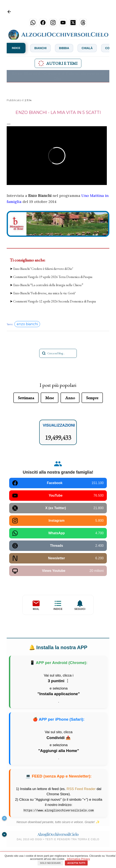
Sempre (92, 398)
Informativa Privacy (79, 859)
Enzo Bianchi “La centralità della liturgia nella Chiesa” (48, 285)
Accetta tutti (76, 863)
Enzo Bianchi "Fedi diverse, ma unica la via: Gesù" (44, 293)
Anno (70, 398)
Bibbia (67, 48)
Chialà (90, 48)
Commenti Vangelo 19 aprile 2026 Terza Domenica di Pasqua (53, 277)
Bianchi (43, 48)
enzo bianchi (27, 324)
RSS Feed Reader (81, 789)
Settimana (26, 398)
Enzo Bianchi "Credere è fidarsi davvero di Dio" (43, 269)
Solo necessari (50, 863)
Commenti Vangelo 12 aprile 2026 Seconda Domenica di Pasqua (55, 301)
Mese (50, 398)
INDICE (16, 48)
